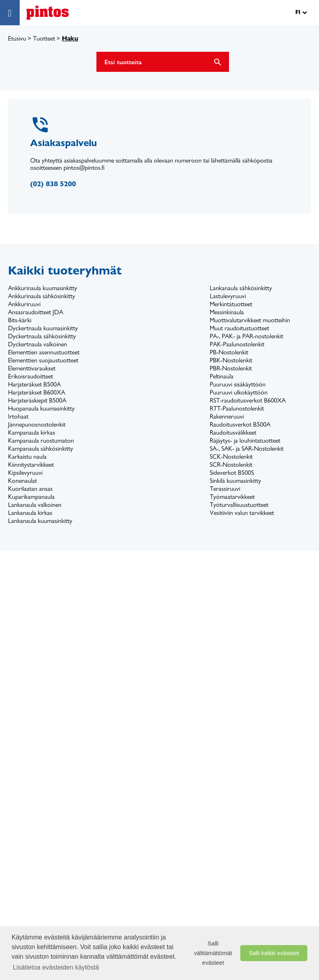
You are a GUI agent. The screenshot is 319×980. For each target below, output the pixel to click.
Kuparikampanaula (31, 497)
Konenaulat (22, 481)
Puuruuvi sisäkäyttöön (238, 384)
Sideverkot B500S (232, 473)
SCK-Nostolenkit (231, 456)
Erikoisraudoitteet (31, 376)
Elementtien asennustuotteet (44, 352)
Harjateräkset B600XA (37, 392)
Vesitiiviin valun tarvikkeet (242, 513)
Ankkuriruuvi (24, 304)
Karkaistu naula (27, 456)
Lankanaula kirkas (30, 513)
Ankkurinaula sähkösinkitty (42, 296)
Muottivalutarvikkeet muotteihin (250, 320)
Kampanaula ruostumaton (41, 440)
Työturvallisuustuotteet (239, 505)
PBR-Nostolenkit (231, 368)
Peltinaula (222, 376)
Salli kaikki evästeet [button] (274, 953)
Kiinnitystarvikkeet (31, 465)
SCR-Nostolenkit (231, 465)
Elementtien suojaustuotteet (43, 360)
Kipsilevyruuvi (25, 473)
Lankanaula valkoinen (35, 505)
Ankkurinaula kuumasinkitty (43, 288)
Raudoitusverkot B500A (240, 424)
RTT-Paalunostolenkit (237, 408)
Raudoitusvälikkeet (233, 432)
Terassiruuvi (225, 489)
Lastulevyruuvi (228, 296)
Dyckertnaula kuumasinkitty (43, 328)
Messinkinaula (227, 312)
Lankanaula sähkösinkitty (241, 288)
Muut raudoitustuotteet (239, 328)
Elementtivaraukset (32, 368)
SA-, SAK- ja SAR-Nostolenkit (247, 448)
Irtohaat (18, 416)
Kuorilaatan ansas (30, 489)
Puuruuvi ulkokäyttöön (239, 392)
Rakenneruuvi (227, 416)
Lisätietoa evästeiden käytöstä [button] (56, 967)
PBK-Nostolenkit (231, 360)
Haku (70, 38)
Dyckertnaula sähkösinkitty (42, 336)
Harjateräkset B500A (34, 384)
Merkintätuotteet (231, 304)
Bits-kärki (20, 320)
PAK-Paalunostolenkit (237, 344)
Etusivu (17, 38)
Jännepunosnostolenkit (37, 424)
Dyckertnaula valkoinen (38, 344)
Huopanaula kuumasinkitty (41, 408)
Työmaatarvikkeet (232, 497)
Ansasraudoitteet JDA (36, 312)
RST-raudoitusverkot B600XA (248, 400)
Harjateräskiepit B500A (37, 400)
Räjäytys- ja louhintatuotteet (245, 440)
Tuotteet (44, 38)
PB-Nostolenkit (229, 352)
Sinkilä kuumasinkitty (235, 481)
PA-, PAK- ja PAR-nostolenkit (246, 336)
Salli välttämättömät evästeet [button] (213, 953)
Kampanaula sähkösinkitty (41, 448)
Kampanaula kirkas (32, 432)
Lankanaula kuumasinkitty (40, 521)
